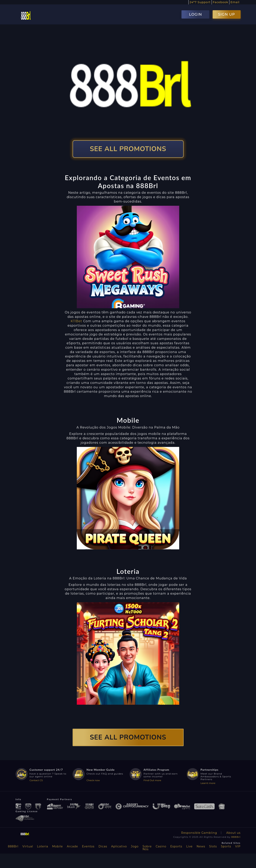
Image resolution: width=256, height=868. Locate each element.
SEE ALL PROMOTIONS (128, 149)
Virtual (28, 846)
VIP (238, 846)
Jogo (135, 846)
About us (233, 833)
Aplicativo (119, 846)
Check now (93, 780)
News (201, 846)
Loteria (42, 846)
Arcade (72, 846)
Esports (176, 846)
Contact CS (36, 780)
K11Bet (76, 321)
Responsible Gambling (199, 833)
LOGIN (195, 14)
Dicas (103, 846)
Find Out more (152, 780)
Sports (226, 846)
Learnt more (208, 783)
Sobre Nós (147, 848)
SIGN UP (226, 14)
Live (189, 846)
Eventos (88, 846)
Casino (161, 846)
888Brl (236, 837)
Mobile (58, 846)
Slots (213, 846)
